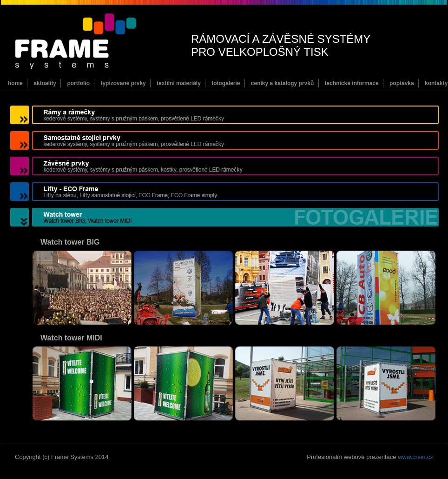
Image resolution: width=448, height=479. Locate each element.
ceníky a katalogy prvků (282, 83)
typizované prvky (123, 83)
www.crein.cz (415, 457)
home (15, 83)
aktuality (45, 83)
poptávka (402, 83)
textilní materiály (179, 83)
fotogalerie (226, 83)
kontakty (436, 83)
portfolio (78, 83)
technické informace (352, 83)
